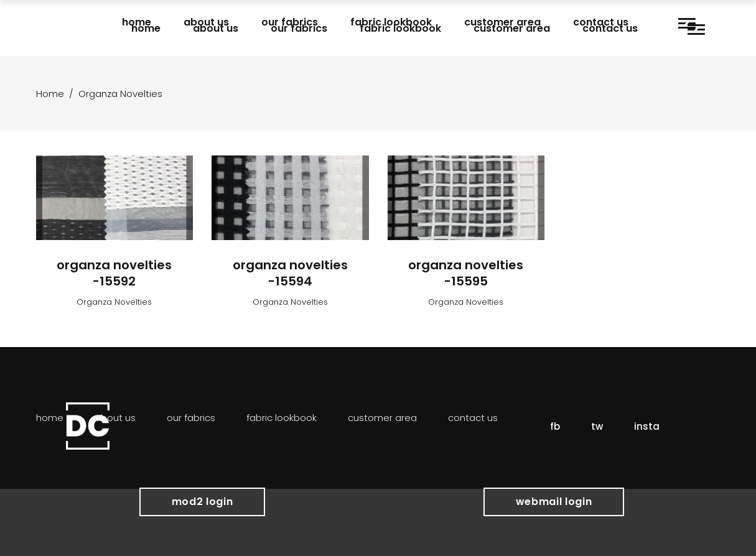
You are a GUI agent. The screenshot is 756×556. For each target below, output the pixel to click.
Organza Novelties (114, 302)
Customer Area (382, 418)
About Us (115, 418)
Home (50, 94)
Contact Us (473, 418)
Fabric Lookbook (282, 418)
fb (555, 426)
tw (597, 426)
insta (647, 426)
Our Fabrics (191, 418)
